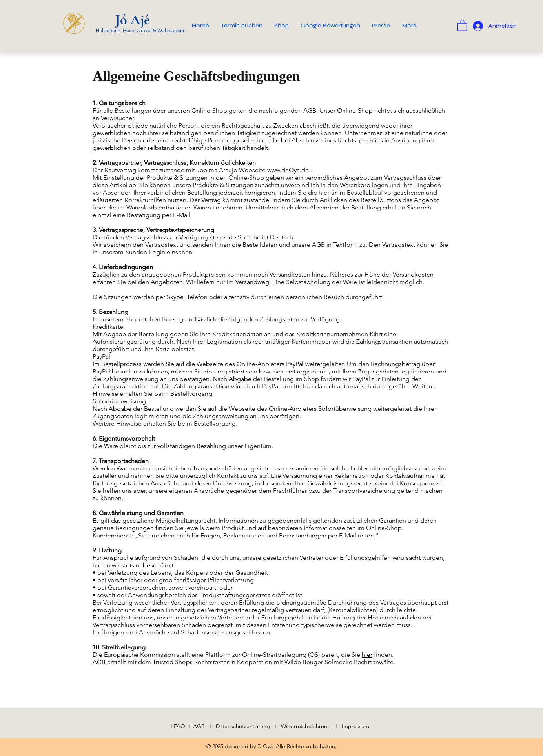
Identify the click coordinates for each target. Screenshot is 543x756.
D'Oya (265, 746)
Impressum (355, 726)
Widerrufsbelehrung (306, 726)
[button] (462, 25)
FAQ (179, 726)
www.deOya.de (288, 170)
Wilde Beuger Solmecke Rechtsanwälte (339, 662)
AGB (99, 662)
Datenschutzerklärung (243, 726)
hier (367, 655)
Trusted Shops (173, 662)
